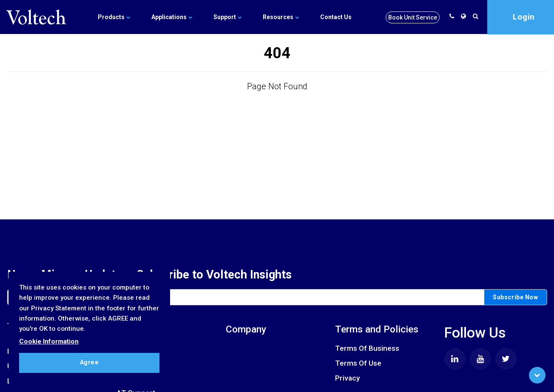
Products (114, 17)
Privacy (347, 378)
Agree (89, 362)
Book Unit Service (413, 17)
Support (227, 17)
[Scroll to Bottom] (537, 375)
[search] (477, 16)
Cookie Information (49, 341)
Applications (172, 17)
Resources (281, 17)
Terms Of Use (358, 363)
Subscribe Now (515, 297)
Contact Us (336, 17)
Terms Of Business (367, 348)
